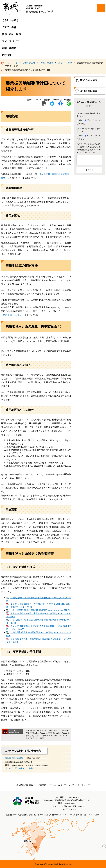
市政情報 (7, 55)
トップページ (11, 63)
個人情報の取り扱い (25, 785)
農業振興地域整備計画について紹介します (25, 70)
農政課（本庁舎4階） (14, 758)
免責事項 (42, 785)
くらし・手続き (10, 20)
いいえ (82, 124)
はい (81, 120)
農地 (70, 63)
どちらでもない (93, 120)
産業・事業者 (9, 48)
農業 (60, 63)
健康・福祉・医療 (12, 34)
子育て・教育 (9, 27)
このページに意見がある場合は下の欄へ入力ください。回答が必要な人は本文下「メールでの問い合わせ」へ (89, 148)
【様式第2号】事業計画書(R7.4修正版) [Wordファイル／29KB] (40, 610)
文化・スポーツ (10, 41)
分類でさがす (29, 63)
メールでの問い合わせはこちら (19, 768)
